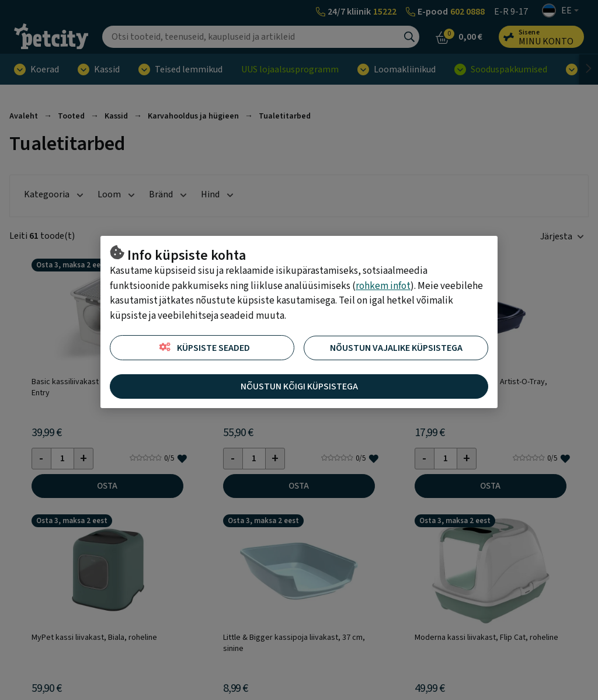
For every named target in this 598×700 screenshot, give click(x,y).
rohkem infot (383, 286)
